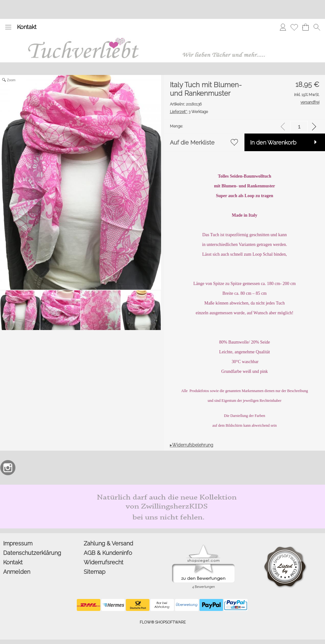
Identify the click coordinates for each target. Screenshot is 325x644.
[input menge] (299, 126)
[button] (8, 27)
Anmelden (17, 572)
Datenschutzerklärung (32, 553)
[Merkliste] (294, 27)
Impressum (18, 543)
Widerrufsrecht (104, 562)
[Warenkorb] (305, 27)
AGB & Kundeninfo (108, 553)
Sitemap (95, 572)
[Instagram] (8, 468)
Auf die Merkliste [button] (192, 142)
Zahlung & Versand (108, 543)
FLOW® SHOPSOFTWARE (163, 622)
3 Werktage (189, 112)
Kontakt (27, 27)
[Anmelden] (283, 27)
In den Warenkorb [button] (273, 142)
